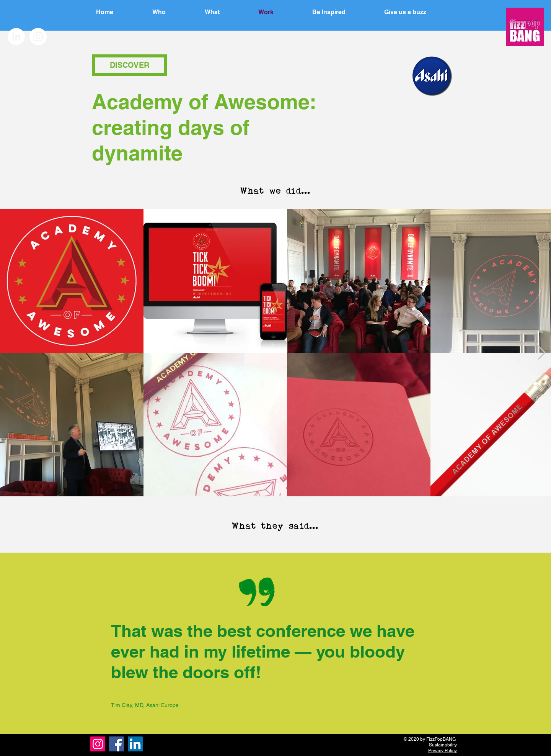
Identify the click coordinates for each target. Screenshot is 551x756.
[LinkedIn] (135, 744)
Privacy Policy (443, 751)
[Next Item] (542, 353)
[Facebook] (117, 744)
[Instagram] (98, 744)
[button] (343, 12)
